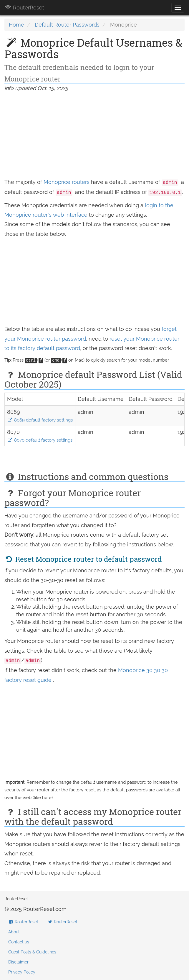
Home (16, 25)
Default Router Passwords (67, 25)
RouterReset (24, 8)
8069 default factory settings (40, 420)
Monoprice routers (67, 182)
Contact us (19, 942)
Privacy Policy (22, 972)
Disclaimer (18, 962)
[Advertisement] (94, 136)
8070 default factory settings (40, 440)
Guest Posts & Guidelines (32, 952)
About (14, 932)
